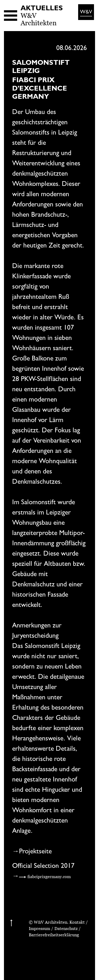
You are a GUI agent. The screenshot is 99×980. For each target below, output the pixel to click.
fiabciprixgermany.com (49, 877)
